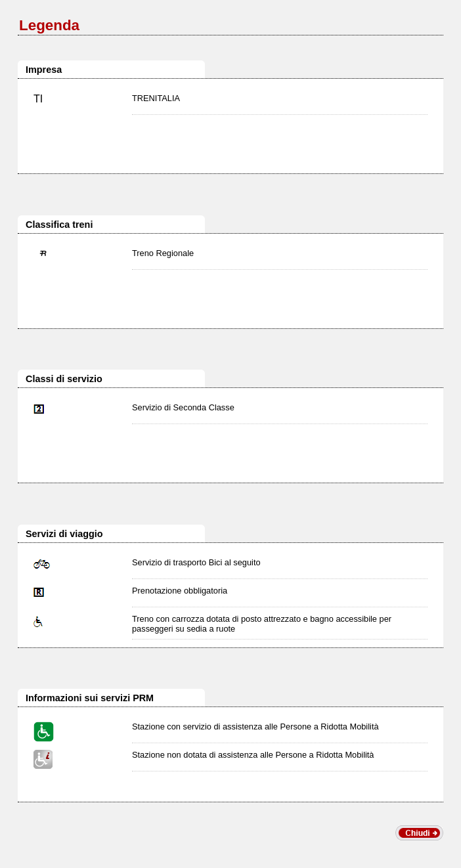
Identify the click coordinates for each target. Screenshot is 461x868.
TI (38, 99)
